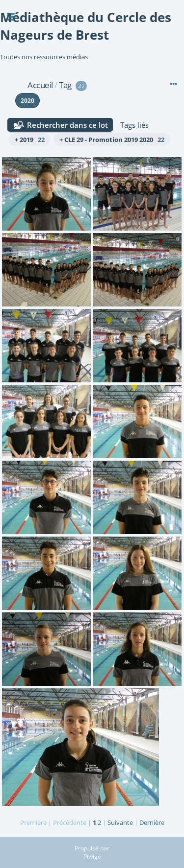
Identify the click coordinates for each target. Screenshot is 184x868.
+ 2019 (30, 140)
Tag (65, 85)
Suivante (120, 822)
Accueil (40, 85)
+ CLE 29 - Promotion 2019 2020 (112, 140)
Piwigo (92, 856)
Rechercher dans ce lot (67, 125)
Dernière (152, 822)
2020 (27, 101)
